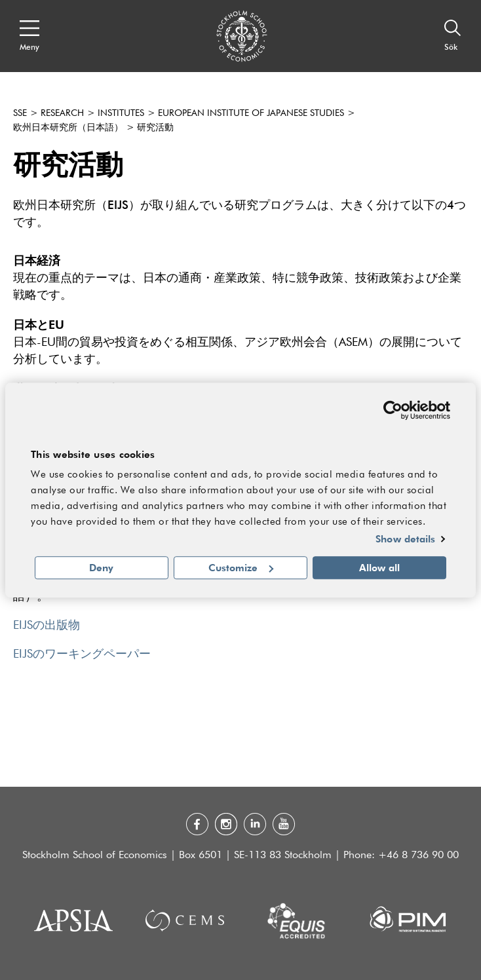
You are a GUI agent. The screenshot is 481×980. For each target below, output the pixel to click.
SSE (20, 113)
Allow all (379, 567)
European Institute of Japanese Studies (251, 113)
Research (62, 113)
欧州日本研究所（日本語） (68, 128)
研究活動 (155, 128)
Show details (405, 539)
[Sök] (453, 36)
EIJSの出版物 (47, 626)
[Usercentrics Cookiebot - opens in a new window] (393, 410)
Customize (241, 567)
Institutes (121, 113)
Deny (101, 567)
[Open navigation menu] (29, 36)
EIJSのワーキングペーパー (82, 654)
